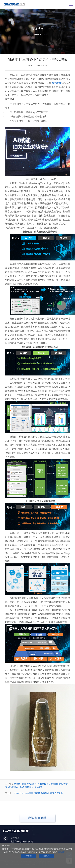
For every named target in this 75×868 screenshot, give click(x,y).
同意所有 (46, 856)
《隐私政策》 (62, 852)
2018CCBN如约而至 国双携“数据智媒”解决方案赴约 (38, 793)
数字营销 (56, 83)
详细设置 (29, 856)
